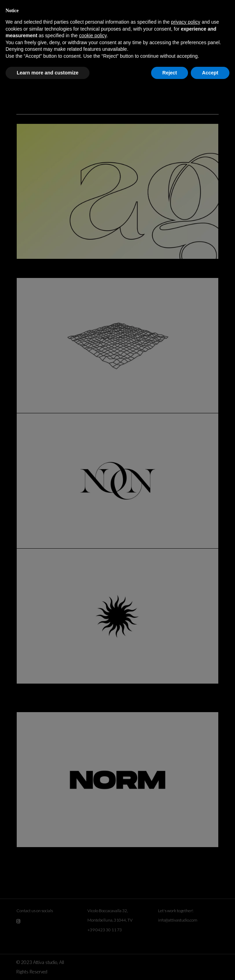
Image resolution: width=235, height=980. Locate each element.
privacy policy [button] (186, 22)
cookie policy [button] (93, 35)
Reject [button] (170, 73)
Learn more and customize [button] (48, 73)
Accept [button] (210, 73)
